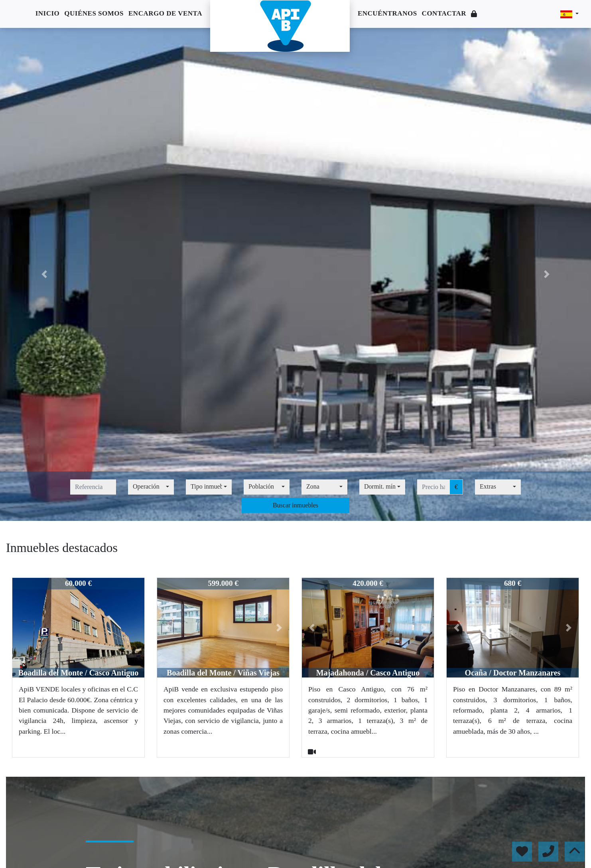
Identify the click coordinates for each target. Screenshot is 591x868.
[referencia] (93, 487)
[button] (44, 274)
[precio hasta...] (433, 487)
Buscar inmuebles (295, 505)
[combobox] (151, 487)
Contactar (444, 13)
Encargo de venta (165, 13)
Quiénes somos (94, 13)
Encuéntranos (387, 13)
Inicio (48, 13)
